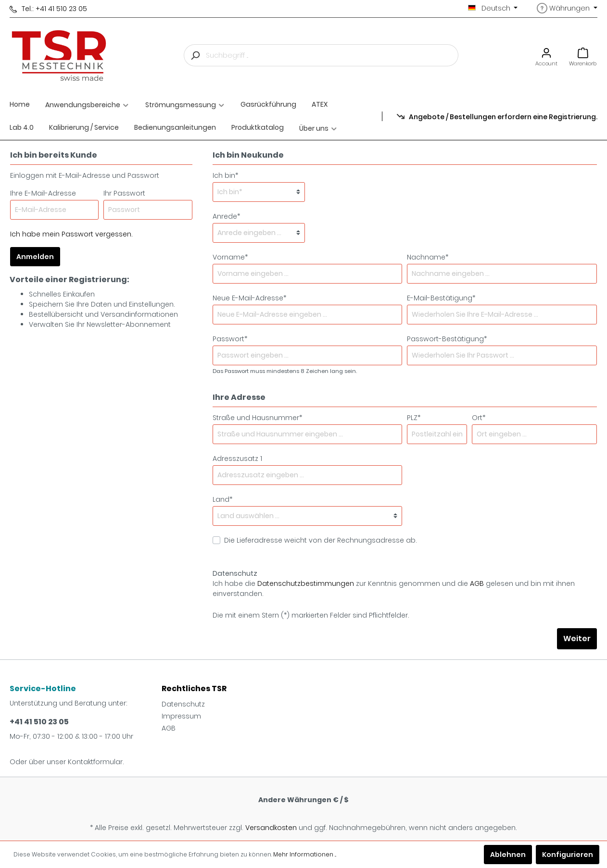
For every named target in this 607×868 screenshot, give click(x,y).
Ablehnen (508, 855)
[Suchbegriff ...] (332, 55)
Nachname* (428, 257)
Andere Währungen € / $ (303, 800)
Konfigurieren (568, 855)
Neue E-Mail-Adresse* (249, 298)
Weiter (577, 639)
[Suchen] (195, 55)
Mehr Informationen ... (305, 854)
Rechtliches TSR (194, 688)
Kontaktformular (95, 762)
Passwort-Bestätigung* (447, 339)
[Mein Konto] (546, 56)
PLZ (414, 418)
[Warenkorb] (583, 56)
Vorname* (230, 257)
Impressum (181, 716)
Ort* (479, 418)
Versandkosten (271, 828)
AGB (477, 583)
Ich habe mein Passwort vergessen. (71, 234)
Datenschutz (183, 704)
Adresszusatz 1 (237, 459)
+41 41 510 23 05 (39, 722)
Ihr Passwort (124, 193)
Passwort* (230, 339)
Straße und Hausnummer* (257, 418)
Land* (222, 499)
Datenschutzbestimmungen (306, 583)
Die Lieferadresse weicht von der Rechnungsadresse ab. (321, 540)
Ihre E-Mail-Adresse (43, 193)
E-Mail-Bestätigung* (441, 298)
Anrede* (226, 216)
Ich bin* (225, 175)
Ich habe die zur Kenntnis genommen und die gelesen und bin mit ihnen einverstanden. (394, 589)
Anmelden (35, 257)
